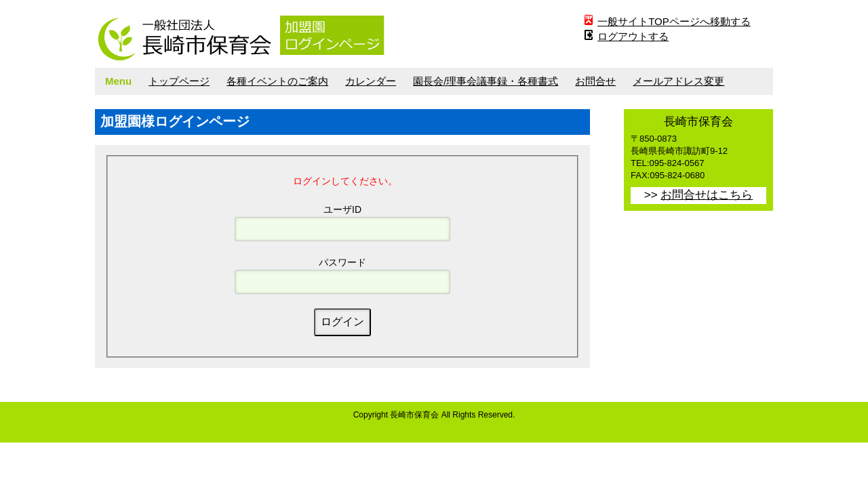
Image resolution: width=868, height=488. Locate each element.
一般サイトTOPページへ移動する (674, 21)
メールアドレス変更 (678, 81)
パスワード (342, 262)
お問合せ (595, 81)
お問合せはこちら (707, 195)
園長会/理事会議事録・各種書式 (486, 81)
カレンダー (371, 81)
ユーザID (342, 209)
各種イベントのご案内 (277, 81)
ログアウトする (633, 36)
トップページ (179, 81)
